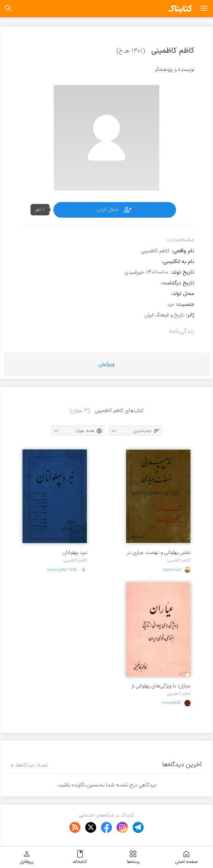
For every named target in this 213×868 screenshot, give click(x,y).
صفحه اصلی (186, 857)
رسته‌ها (133, 857)
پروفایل (26, 857)
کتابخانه (80, 857)
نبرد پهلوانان (75, 553)
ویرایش (106, 364)
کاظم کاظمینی (179, 560)
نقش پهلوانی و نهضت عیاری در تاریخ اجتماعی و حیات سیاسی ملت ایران (159, 553)
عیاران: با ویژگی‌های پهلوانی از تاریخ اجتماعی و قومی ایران (161, 686)
